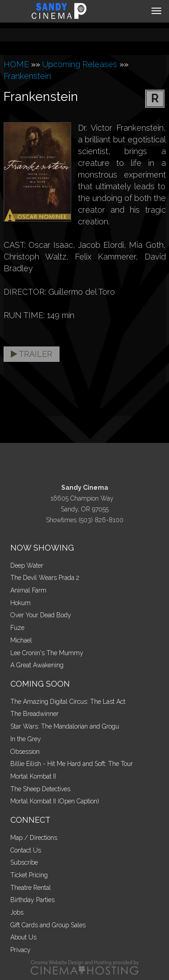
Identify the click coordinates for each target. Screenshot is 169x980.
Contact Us (26, 850)
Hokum (21, 603)
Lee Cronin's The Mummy (47, 653)
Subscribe (24, 862)
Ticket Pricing (29, 875)
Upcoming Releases (80, 64)
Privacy (21, 950)
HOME (16, 64)
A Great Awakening (37, 665)
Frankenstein (27, 76)
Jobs (17, 912)
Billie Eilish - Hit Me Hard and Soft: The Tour (72, 764)
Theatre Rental (31, 888)
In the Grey (26, 739)
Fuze (17, 628)
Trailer (32, 354)
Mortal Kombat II (33, 776)
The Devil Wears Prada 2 (45, 578)
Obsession (25, 752)
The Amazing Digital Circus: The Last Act (68, 702)
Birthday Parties (32, 900)
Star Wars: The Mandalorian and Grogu (65, 726)
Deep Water (27, 565)
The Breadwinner (34, 714)
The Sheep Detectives (40, 789)
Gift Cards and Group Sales (48, 925)
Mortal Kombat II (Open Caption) (55, 801)
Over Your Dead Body (41, 615)
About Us (23, 937)
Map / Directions (34, 838)
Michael (21, 640)
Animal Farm (28, 590)
